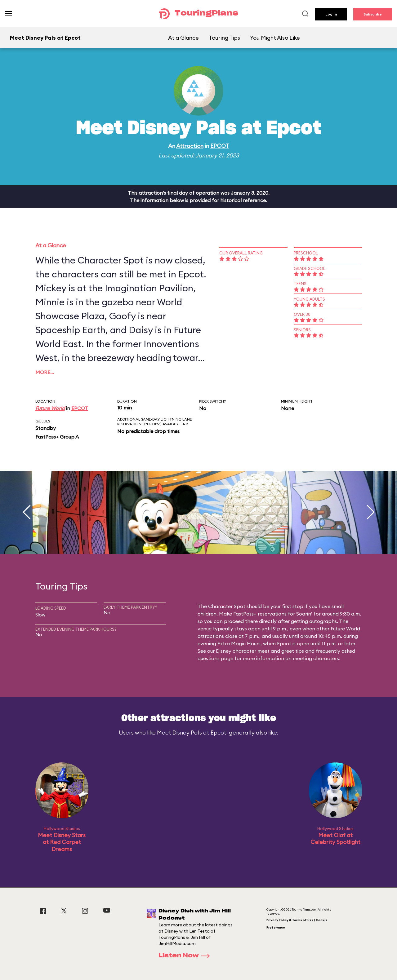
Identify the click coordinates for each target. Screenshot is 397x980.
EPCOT (220, 146)
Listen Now (186, 956)
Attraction (190, 146)
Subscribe (373, 14)
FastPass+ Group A (57, 437)
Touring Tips (224, 38)
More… (45, 372)
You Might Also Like (275, 38)
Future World (50, 408)
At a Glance (183, 38)
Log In (331, 14)
